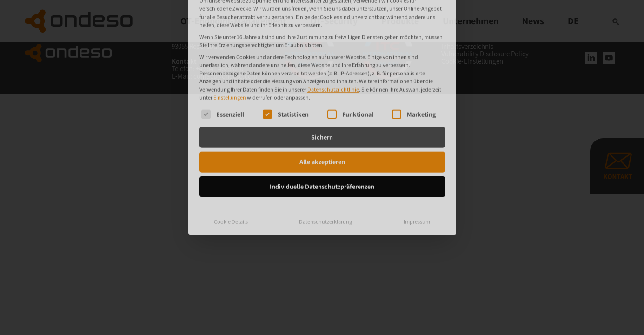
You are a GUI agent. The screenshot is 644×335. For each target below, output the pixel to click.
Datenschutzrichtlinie (333, 25)
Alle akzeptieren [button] (322, 97)
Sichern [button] (322, 73)
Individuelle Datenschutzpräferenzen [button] (322, 122)
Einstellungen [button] (230, 33)
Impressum (417, 157)
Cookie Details (231, 157)
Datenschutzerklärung (325, 157)
